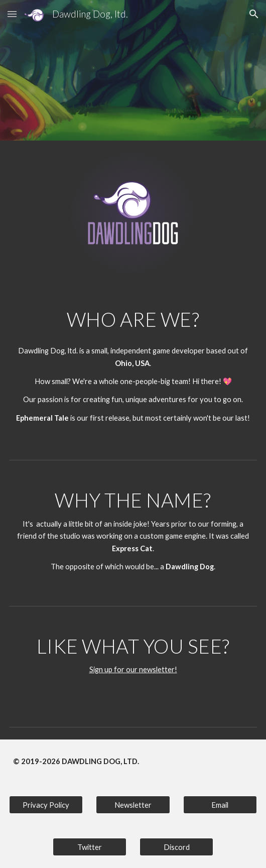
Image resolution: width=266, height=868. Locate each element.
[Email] (220, 805)
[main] (133, 319)
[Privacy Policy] (46, 805)
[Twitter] (90, 847)
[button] (12, 14)
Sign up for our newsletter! (133, 669)
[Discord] (176, 847)
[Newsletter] (133, 805)
